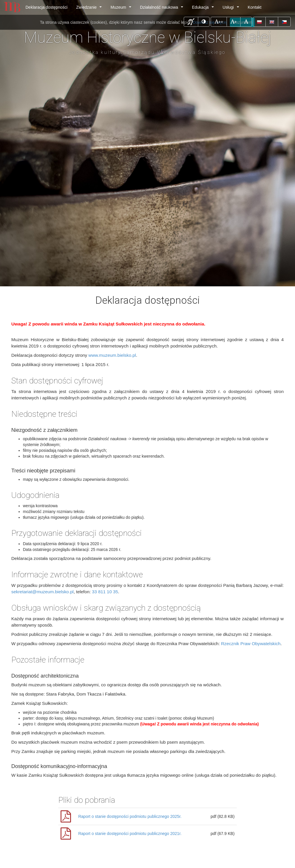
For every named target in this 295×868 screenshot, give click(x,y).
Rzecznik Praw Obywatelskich (251, 644)
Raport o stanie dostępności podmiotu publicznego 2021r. (130, 834)
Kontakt (255, 7)
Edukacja (204, 9)
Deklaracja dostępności (47, 7)
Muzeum (122, 9)
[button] (191, 22)
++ (221, 21)
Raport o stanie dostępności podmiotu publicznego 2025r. (130, 816)
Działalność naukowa (163, 9)
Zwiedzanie (90, 9)
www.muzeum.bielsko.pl (112, 355)
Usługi (232, 9)
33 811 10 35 (105, 592)
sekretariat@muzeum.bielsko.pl (42, 592)
